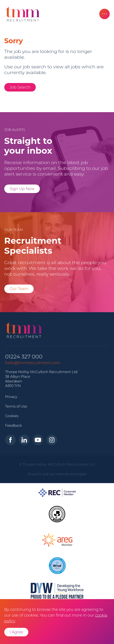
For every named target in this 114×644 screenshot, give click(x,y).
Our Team (19, 289)
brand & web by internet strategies (57, 474)
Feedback (14, 425)
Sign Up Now (22, 189)
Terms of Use (16, 406)
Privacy (11, 397)
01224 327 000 (24, 357)
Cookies (12, 416)
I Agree (16, 632)
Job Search (20, 87)
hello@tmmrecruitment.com (33, 363)
